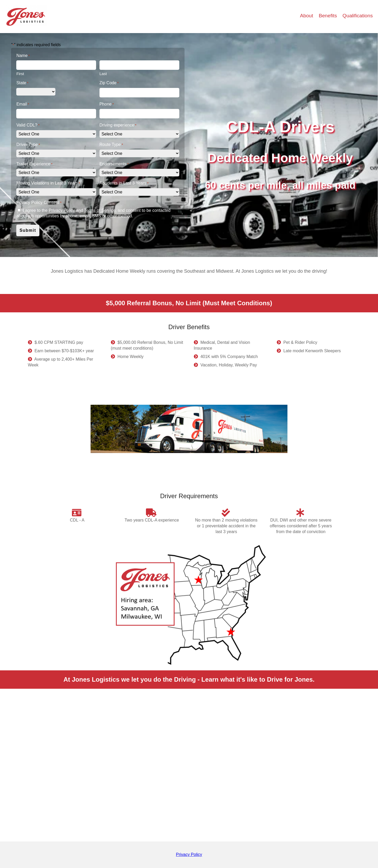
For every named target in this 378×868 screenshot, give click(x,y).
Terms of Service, (100, 210)
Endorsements (114, 164)
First (20, 74)
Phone (107, 104)
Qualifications (358, 16)
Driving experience (118, 125)
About (307, 16)
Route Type (111, 145)
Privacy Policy (62, 210)
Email (23, 104)
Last (103, 74)
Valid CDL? (28, 125)
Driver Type (28, 145)
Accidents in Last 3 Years (124, 183)
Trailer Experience (34, 164)
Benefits (329, 16)
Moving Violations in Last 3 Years (48, 183)
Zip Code (109, 83)
